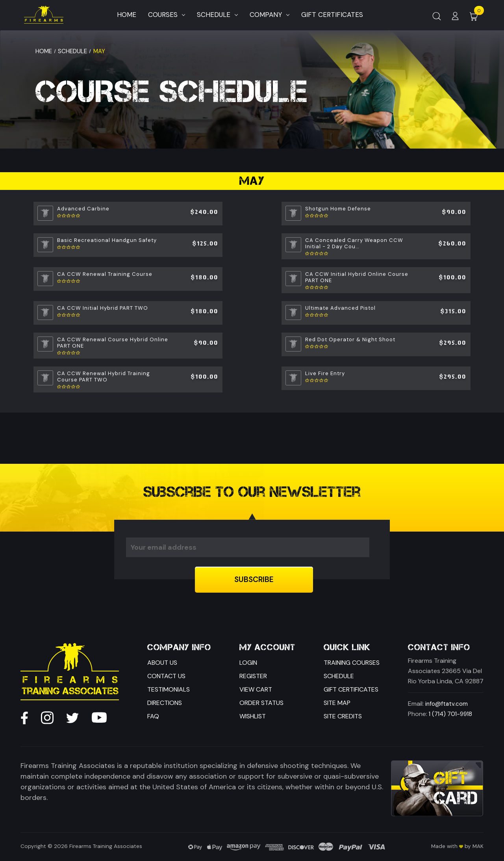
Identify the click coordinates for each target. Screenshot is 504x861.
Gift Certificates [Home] (332, 15)
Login (248, 663)
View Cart (256, 689)
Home (127, 15)
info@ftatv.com (447, 704)
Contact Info (439, 647)
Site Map (337, 703)
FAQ (153, 716)
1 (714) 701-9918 (450, 714)
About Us (162, 663)
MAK (478, 846)
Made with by (451, 846)
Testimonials (169, 689)
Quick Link (347, 647)
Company (270, 15)
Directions (165, 703)
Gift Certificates (351, 689)
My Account (267, 647)
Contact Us (166, 676)
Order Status (261, 703)
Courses (167, 15)
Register (253, 676)
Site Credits (343, 716)
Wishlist (253, 716)
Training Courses (352, 663)
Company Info (179, 647)
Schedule (217, 15)
